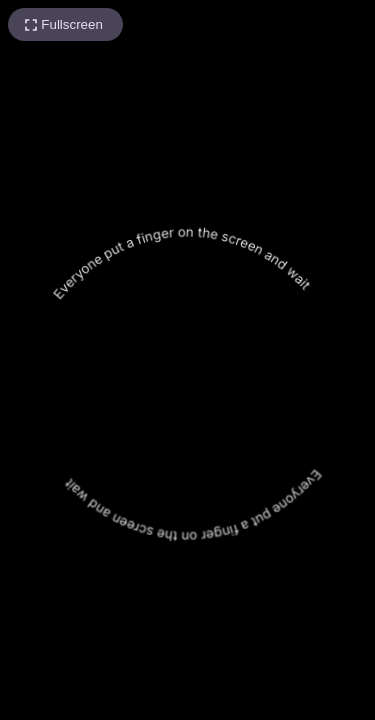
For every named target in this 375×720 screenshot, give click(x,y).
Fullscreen (71, 24)
